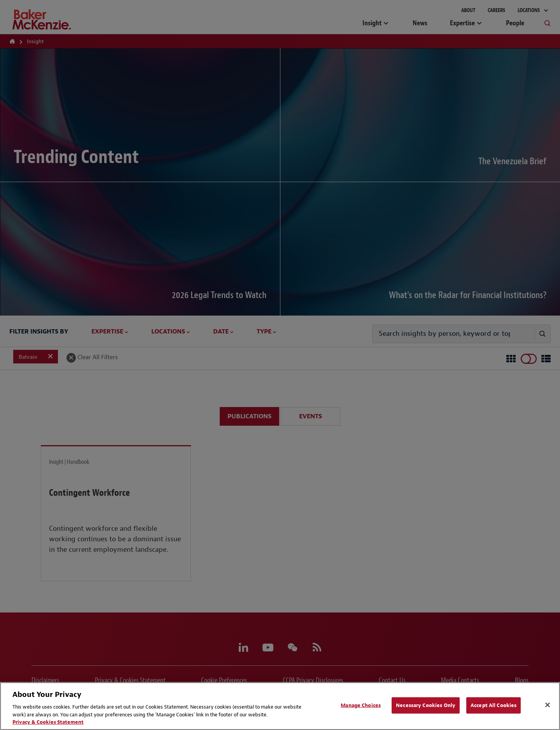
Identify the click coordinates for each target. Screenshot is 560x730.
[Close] (548, 705)
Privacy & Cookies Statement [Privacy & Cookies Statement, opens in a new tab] (48, 722)
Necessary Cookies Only (426, 705)
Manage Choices (361, 705)
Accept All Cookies (493, 705)
